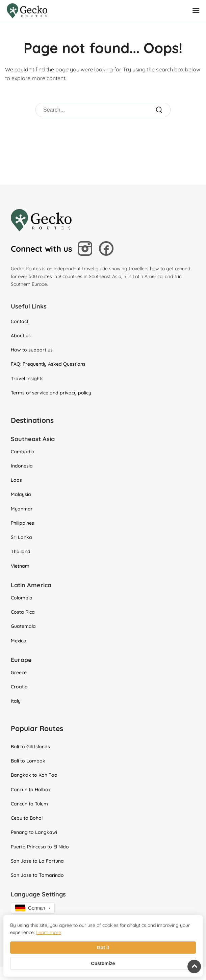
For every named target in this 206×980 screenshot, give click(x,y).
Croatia (19, 687)
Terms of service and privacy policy (51, 393)
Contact (20, 321)
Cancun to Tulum (29, 804)
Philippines (22, 523)
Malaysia (21, 494)
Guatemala (23, 626)
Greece (19, 673)
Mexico (19, 641)
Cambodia (23, 452)
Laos (16, 480)
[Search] (96, 110)
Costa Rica (23, 612)
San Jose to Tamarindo (37, 875)
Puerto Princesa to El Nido (40, 847)
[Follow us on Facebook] (108, 249)
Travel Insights (27, 379)
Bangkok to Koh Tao (34, 775)
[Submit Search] (160, 110)
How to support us (32, 350)
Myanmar (22, 509)
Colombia (22, 598)
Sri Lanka (21, 537)
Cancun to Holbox (31, 790)
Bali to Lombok (28, 761)
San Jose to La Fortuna (37, 861)
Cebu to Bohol (27, 818)
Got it (103, 948)
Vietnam (20, 566)
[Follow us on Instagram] (86, 249)
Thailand (21, 551)
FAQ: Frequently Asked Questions (48, 364)
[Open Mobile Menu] (197, 11)
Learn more (49, 932)
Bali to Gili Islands (30, 747)
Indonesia (22, 466)
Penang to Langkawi (34, 832)
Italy (16, 701)
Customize (103, 963)
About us (21, 336)
